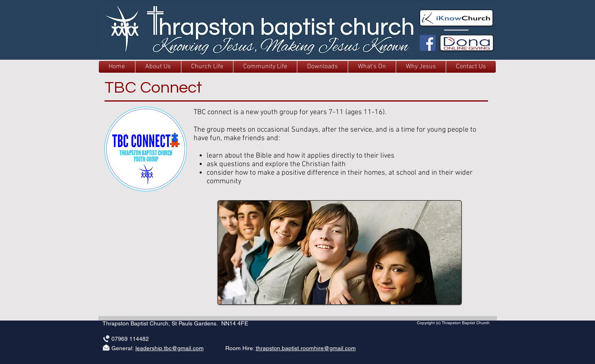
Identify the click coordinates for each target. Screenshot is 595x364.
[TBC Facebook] (428, 43)
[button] (158, 67)
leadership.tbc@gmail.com (170, 348)
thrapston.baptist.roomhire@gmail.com (306, 348)
